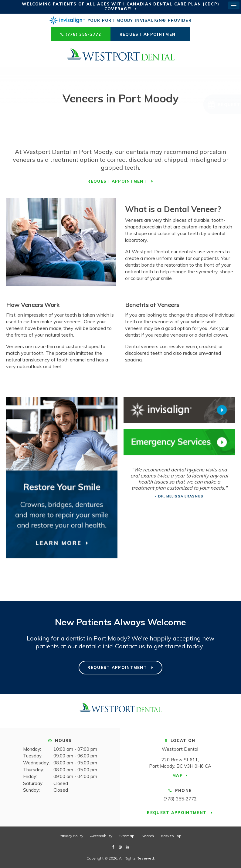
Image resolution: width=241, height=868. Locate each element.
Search (148, 836)
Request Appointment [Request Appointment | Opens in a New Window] (150, 34)
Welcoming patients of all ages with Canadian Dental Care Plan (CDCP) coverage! (120, 6)
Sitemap (127, 836)
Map (178, 775)
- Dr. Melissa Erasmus (179, 496)
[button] (199, 104)
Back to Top (171, 836)
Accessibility (101, 836)
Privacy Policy (71, 836)
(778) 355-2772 (83, 34)
